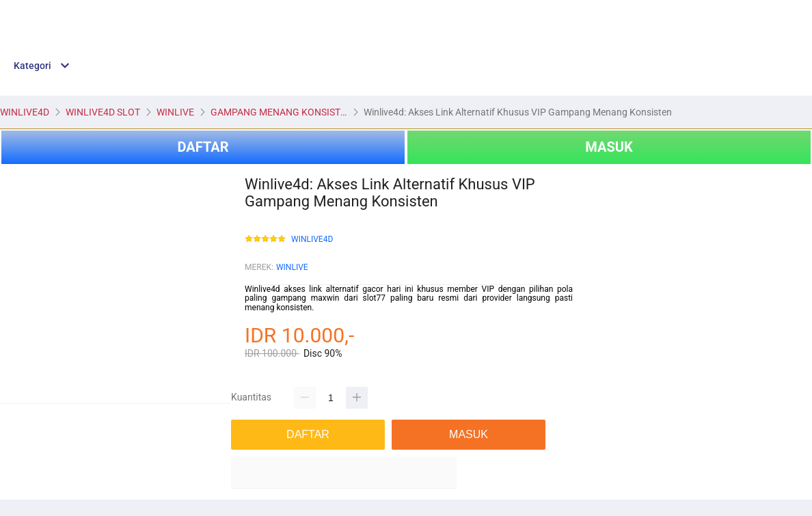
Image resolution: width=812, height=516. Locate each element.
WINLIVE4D (312, 240)
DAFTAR (203, 147)
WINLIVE (292, 267)
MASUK (609, 147)
